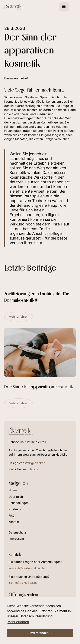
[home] (19, 7)
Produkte (15, 509)
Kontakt (14, 522)
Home (13, 490)
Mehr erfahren (19, 316)
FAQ (11, 516)
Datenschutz (17, 532)
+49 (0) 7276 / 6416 (23, 583)
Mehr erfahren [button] (18, 622)
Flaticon (34, 469)
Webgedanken (35, 463)
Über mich (16, 497)
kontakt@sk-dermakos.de (27, 568)
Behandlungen (19, 503)
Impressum (16, 539)
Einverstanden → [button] (40, 633)
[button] (64, 7)
